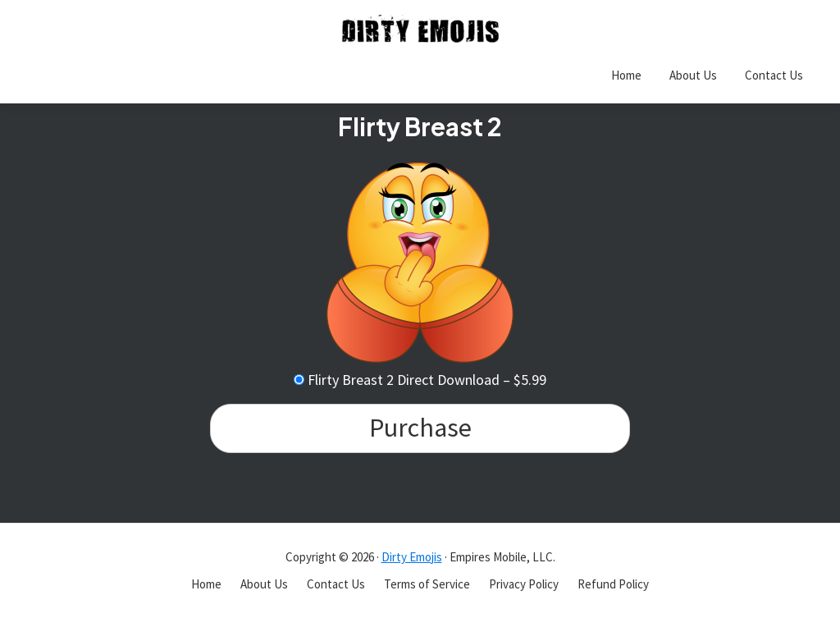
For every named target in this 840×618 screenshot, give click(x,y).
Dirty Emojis (412, 557)
